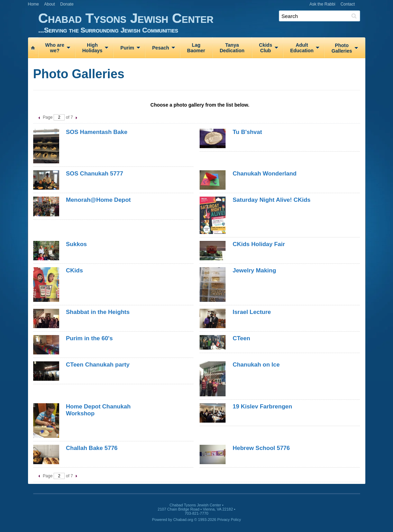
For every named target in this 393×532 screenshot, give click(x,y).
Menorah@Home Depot (99, 200)
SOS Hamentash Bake (97, 132)
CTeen (241, 338)
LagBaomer (196, 48)
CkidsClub (266, 48)
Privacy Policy (229, 520)
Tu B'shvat (247, 132)
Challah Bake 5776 (92, 448)
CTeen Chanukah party (98, 365)
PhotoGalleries (342, 48)
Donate (67, 4)
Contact (348, 4)
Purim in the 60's (89, 338)
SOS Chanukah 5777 (95, 174)
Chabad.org (183, 520)
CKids (75, 270)
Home (34, 4)
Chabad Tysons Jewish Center (202, 22)
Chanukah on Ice (256, 365)
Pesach (161, 48)
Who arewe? (55, 48)
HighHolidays (92, 48)
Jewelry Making (254, 270)
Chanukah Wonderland (264, 174)
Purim (127, 48)
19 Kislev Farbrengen (262, 407)
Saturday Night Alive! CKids (271, 200)
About (50, 4)
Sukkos (76, 244)
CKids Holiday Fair (259, 244)
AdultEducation (302, 48)
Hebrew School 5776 (261, 448)
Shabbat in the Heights (98, 312)
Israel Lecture (252, 312)
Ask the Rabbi (322, 4)
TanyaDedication (232, 48)
